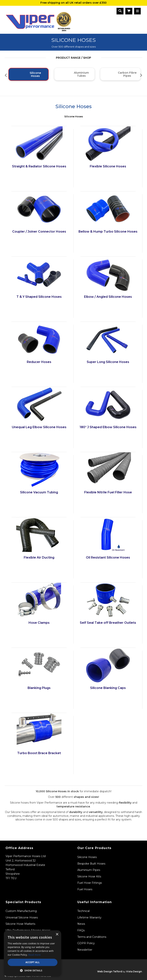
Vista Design (134, 971)
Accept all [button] (33, 962)
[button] (33, 970)
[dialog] (33, 953)
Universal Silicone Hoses (22, 917)
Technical (83, 911)
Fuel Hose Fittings (90, 883)
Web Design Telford (110, 971)
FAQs (81, 930)
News (81, 924)
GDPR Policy (86, 943)
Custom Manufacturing (21, 911)
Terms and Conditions (92, 937)
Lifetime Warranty (89, 917)
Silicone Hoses (74, 116)
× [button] (57, 934)
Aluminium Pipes (89, 870)
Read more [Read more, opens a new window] (34, 955)
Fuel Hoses (85, 889)
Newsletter (85, 950)
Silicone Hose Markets (20, 924)
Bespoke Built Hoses (91, 864)
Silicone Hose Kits (89, 876)
